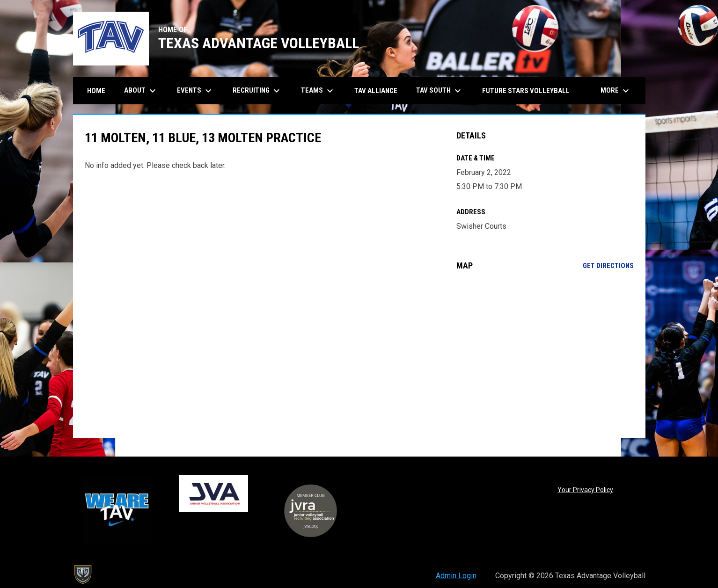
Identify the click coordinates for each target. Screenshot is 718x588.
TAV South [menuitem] (440, 91)
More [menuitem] (616, 91)
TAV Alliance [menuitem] (376, 91)
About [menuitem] (141, 91)
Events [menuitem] (195, 91)
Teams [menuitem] (318, 91)
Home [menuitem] (96, 91)
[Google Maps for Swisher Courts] (545, 354)
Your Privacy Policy (585, 490)
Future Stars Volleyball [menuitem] (526, 91)
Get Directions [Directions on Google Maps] (608, 266)
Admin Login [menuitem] (456, 576)
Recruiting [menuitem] (257, 91)
